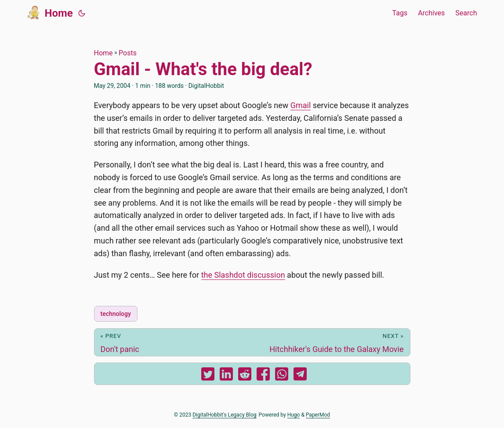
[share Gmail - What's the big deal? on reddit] (245, 376)
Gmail (301, 105)
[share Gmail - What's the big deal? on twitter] (208, 376)
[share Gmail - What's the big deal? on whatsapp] (282, 376)
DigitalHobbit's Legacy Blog (224, 415)
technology (116, 314)
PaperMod (318, 415)
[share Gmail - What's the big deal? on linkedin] (226, 376)
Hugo (294, 415)
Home (50, 12)
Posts (128, 53)
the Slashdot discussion (243, 275)
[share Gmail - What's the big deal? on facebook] (263, 376)
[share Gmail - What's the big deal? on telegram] (300, 376)
